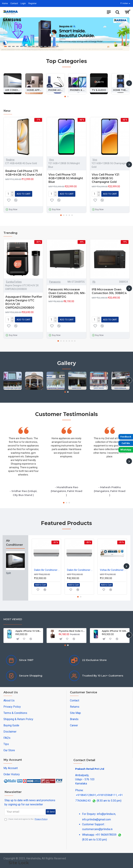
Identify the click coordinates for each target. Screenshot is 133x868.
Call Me (126, 443)
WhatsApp (126, 450)
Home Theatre (120, 90)
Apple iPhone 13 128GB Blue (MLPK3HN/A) (115, 631)
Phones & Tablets (77, 90)
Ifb (94, 282)
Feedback (126, 437)
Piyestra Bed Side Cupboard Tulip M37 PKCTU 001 (72, 631)
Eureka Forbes (14, 282)
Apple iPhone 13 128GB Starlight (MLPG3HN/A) (29, 631)
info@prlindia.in (106, 814)
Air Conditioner (13, 90)
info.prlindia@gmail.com (96, 819)
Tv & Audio (99, 90)
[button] (129, 83)
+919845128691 (86, 795)
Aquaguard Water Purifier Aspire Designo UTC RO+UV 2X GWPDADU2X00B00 (24, 302)
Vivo (52, 160)
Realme (10, 160)
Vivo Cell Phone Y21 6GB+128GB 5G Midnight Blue (66, 178)
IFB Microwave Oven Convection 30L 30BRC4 (109, 291)
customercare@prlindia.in (97, 829)
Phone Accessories (56, 90)
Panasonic (55, 282)
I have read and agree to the (26, 819)
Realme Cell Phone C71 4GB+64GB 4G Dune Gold (24, 173)
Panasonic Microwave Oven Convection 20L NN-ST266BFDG (67, 293)
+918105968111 (107, 795)
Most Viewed (13, 619)
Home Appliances (34, 90)
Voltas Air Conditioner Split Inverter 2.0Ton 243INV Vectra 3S (113, 570)
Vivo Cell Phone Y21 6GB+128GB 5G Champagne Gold (106, 178)
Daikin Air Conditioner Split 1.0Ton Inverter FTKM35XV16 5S (80, 570)
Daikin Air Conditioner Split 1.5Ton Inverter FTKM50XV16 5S (47, 570)
